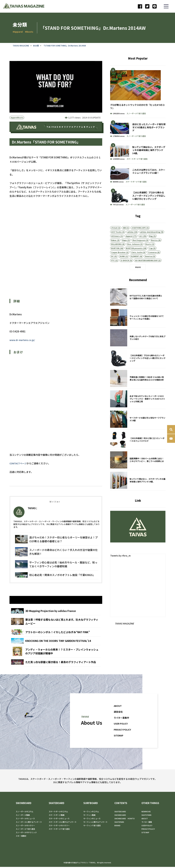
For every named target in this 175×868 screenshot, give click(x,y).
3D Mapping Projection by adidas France (56, 620)
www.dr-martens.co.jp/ (23, 340)
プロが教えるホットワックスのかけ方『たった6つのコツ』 (138, 92)
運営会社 (119, 721)
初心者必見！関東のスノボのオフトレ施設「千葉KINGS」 (57, 583)
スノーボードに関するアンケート (29, 823)
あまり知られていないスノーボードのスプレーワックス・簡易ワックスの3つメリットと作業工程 (138, 407)
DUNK (122, 264)
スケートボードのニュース (59, 820)
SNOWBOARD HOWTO (125, 820)
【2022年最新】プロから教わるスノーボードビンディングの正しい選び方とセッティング (138, 198)
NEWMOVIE (146, 813)
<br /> (66, 258)
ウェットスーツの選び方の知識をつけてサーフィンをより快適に (138, 326)
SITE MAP (145, 833)
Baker (114, 248)
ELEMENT (135, 264)
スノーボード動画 (23, 816)
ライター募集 (147, 823)
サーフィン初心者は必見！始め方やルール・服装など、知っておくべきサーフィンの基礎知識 (57, 573)
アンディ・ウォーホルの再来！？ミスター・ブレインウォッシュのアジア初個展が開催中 (56, 661)
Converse (152, 260)
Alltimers (116, 244)
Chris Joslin (137, 260)
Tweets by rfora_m (121, 556)
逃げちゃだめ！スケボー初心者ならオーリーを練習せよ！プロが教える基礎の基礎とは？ (57, 548)
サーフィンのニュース (92, 820)
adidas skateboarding (150, 240)
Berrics (154, 248)
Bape (125, 248)
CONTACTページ (19, 463)
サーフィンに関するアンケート (95, 823)
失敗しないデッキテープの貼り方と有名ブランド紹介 (138, 346)
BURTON (115, 256)
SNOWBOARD (24, 804)
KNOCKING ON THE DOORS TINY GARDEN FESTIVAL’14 (56, 650)
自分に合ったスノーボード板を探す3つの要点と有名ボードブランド (138, 129)
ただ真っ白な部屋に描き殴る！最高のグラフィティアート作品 (56, 671)
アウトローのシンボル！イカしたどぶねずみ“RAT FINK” (56, 641)
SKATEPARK (119, 823)
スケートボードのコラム (58, 813)
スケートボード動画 (57, 816)
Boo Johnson (133, 252)
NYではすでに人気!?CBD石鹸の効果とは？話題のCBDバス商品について (138, 305)
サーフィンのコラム (91, 813)
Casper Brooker (118, 260)
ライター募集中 (122, 727)
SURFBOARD (91, 804)
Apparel (14, 118)
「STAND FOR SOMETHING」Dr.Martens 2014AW (64, 46)
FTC (113, 268)
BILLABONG (116, 252)
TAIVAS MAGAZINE (21, 46)
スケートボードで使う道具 (137, 159)
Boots (20, 118)
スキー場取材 (21, 837)
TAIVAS (32, 516)
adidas (130, 240)
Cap (151, 256)
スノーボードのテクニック (26, 833)
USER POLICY (121, 733)
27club (114, 236)
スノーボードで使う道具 (136, 113)
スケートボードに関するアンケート (63, 823)
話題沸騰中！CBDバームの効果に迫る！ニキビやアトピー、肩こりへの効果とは (138, 468)
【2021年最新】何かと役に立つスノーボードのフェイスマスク (138, 448)
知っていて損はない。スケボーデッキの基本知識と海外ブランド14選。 (138, 152)
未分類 (36, 46)
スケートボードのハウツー (59, 827)
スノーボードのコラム (25, 813)
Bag (151, 244)
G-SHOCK (125, 268)
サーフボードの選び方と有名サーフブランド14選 (138, 427)
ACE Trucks (116, 240)
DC (113, 264)
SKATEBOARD (56, 804)
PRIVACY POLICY (123, 739)
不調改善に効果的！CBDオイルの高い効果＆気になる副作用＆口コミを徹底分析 (138, 387)
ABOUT (118, 715)
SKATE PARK (146, 816)
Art (141, 244)
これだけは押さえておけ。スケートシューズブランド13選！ (138, 175)
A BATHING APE (139, 236)
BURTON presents (134, 256)
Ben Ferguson (139, 248)
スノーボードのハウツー (25, 827)
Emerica (148, 264)
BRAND (117, 827)
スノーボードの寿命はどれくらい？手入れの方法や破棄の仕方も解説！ (57, 560)
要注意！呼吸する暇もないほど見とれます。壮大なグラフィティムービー (56, 631)
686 (124, 236)
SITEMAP (119, 745)
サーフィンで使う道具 (92, 827)
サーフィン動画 (89, 816)
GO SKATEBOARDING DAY (146, 268)
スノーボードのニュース (25, 820)
